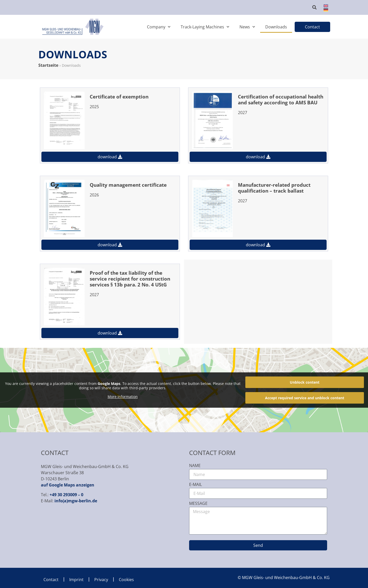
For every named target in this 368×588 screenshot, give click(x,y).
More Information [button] (123, 396)
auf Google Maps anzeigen (68, 485)
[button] (315, 7)
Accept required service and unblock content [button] (305, 398)
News (247, 27)
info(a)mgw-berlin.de (76, 501)
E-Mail (195, 485)
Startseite (48, 65)
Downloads (276, 27)
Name (195, 466)
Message (198, 504)
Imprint (76, 580)
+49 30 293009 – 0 (66, 495)
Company (159, 27)
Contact (51, 580)
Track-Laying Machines (205, 27)
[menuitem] (324, 5)
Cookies (126, 580)
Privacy (101, 580)
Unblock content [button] (305, 382)
